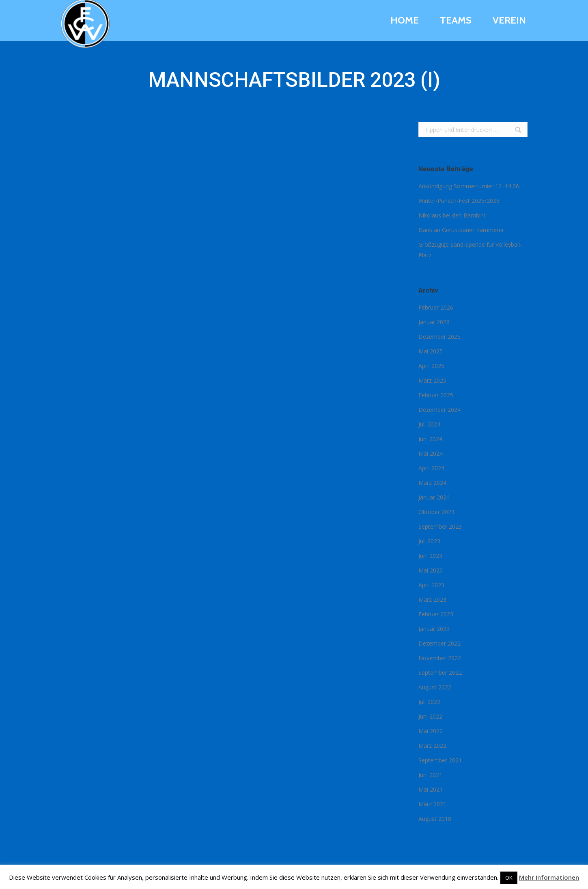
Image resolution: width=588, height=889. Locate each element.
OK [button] (509, 878)
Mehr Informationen (549, 877)
